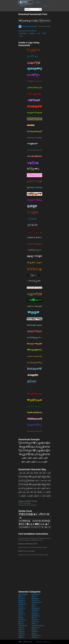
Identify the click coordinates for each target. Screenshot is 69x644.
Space (21, 631)
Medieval (36, 616)
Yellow (35, 637)
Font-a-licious (32, 31)
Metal (21, 618)
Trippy (21, 635)
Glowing (36, 608)
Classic (22, 602)
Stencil (22, 633)
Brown (21, 598)
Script (21, 628)
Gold (21, 610)
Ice (20, 616)
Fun (39, 33)
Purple (35, 622)
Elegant (22, 604)
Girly (34, 606)
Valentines (36, 635)
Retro (34, 624)
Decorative (23, 33)
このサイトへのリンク (43, 642)
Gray (21, 612)
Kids (44, 33)
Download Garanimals (28, 26)
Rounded (23, 626)
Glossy (22, 608)
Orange (22, 620)
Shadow (36, 628)
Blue (34, 596)
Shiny (34, 630)
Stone (35, 633)
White (21, 637)
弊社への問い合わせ (26, 642)
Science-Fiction (38, 626)
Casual (22, 600)
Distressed (37, 602)
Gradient (35, 610)
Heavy (22, 614)
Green (35, 612)
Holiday (35, 614)
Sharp (21, 630)
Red (21, 624)
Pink (21, 622)
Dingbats (32, 33)
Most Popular (23, 594)
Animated (36, 594)
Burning (35, 598)
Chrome (36, 600)
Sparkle (35, 631)
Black (22, 596)
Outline (35, 620)
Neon (34, 618)
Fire (34, 604)
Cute (21, 36)
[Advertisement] (9, 42)
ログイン (46, 6)
